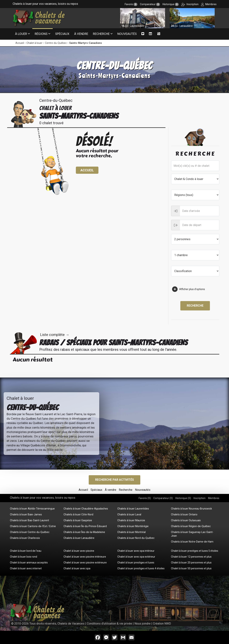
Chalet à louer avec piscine (79, 551)
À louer (21, 34)
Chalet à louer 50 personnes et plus (191, 568)
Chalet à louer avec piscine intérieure (85, 557)
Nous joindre (143, 624)
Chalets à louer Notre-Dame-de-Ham (192, 542)
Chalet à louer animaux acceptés (29, 563)
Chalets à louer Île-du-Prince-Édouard (85, 526)
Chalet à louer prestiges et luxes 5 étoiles (195, 551)
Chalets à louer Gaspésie (78, 520)
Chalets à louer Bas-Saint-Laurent (29, 520)
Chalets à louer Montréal (131, 532)
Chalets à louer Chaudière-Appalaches (86, 509)
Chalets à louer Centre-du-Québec (30, 532)
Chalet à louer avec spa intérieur (136, 551)
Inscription (190, 4)
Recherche (101, 34)
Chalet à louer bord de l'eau (26, 551)
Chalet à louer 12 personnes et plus (191, 557)
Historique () (183, 498)
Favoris (131, 4)
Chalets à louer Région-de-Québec (191, 526)
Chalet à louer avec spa (77, 568)
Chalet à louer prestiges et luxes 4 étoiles (141, 568)
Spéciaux (62, 34)
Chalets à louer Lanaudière (79, 538)
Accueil (20, 43)
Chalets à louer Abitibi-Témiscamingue (32, 509)
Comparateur (150, 4)
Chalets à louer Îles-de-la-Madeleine (84, 532)
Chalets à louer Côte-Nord (78, 514)
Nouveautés (127, 34)
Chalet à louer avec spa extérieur (136, 557)
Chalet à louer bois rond (24, 557)
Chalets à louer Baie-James (26, 514)
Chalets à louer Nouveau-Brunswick (191, 509)
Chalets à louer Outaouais (186, 520)
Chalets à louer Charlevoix (25, 538)
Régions (41, 34)
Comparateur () (163, 498)
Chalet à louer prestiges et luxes (136, 563)
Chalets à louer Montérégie (133, 526)
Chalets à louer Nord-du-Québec (136, 538)
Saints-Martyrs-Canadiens (86, 43)
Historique (171, 4)
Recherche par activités (114, 480)
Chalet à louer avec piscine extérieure (85, 563)
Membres (209, 4)
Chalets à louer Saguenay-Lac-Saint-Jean (192, 534)
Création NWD (162, 624)
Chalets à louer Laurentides (133, 509)
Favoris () (145, 498)
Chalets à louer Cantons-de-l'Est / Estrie (33, 526)
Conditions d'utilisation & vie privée (109, 624)
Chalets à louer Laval (129, 514)
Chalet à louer (34, 43)
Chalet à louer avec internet (26, 568)
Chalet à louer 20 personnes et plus (191, 563)
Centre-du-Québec (56, 43)
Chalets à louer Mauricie (131, 520)
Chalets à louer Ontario (184, 514)
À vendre (81, 34)
